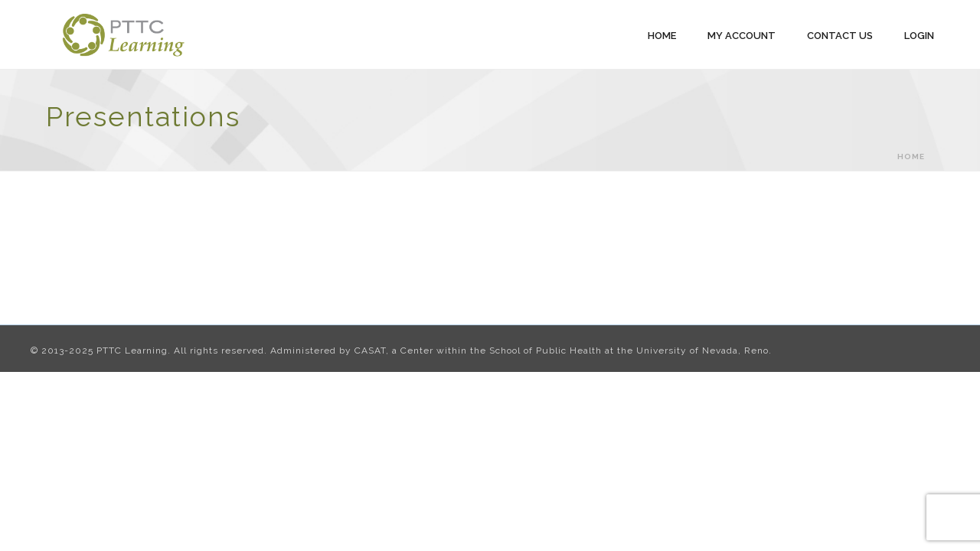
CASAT (370, 350)
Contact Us (840, 36)
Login (919, 36)
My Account (742, 36)
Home (662, 36)
